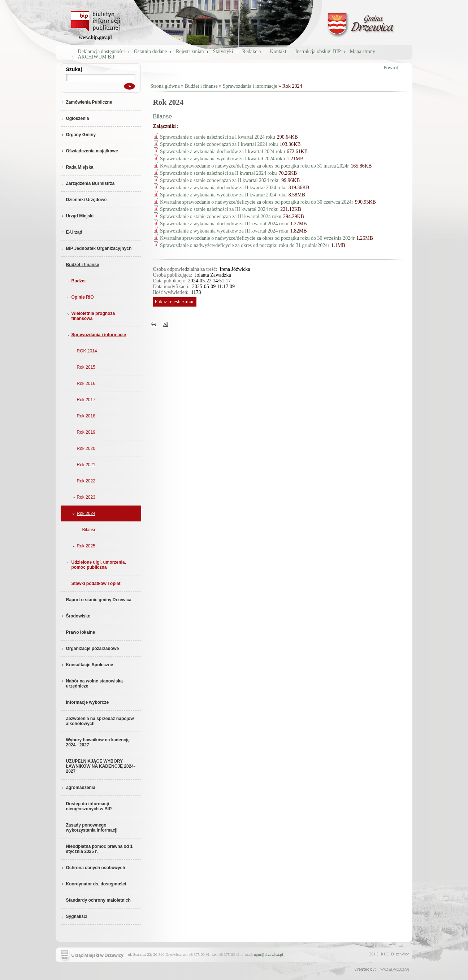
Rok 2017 (86, 400)
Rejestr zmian (190, 51)
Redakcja (252, 51)
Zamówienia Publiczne (86, 102)
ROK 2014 (87, 351)
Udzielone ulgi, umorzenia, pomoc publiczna (96, 565)
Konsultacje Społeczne (87, 665)
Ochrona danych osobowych (93, 868)
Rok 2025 (83, 546)
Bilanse (89, 530)
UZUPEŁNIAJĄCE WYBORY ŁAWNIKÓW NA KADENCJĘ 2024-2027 (101, 766)
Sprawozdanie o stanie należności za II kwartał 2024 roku (218, 173)
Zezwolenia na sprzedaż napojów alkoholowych (100, 721)
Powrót (391, 68)
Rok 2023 (83, 497)
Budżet (76, 281)
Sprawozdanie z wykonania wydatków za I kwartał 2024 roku (222, 159)
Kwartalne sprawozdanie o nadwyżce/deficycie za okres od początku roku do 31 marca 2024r (254, 166)
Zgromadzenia (78, 788)
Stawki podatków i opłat (96, 584)
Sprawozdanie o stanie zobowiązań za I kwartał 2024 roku (219, 144)
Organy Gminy (78, 135)
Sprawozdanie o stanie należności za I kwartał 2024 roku (218, 137)
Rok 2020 (86, 448)
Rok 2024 (83, 513)
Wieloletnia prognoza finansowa (90, 316)
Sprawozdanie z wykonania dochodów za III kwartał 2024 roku (224, 224)
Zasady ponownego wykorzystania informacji (92, 828)
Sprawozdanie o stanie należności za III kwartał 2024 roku (219, 209)
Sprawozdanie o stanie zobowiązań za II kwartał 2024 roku (220, 180)
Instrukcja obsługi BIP (318, 51)
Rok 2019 (86, 432)
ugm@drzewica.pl (268, 954)
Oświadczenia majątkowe (89, 151)
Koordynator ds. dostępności (94, 884)
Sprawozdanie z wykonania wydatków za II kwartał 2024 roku (223, 195)
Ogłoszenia (75, 118)
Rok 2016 (86, 383)
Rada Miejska (77, 167)
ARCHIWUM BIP (97, 57)
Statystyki (223, 51)
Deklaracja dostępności (101, 51)
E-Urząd (71, 232)
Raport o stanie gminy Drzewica (99, 600)
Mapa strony (363, 51)
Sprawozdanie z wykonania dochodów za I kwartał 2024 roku (222, 151)
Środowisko (76, 616)
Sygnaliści (74, 916)
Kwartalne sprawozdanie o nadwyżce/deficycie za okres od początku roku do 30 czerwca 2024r (257, 202)
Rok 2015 (86, 367)
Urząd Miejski (77, 216)
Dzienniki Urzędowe (86, 200)
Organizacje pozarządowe (90, 649)
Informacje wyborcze (85, 702)
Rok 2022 (86, 481)
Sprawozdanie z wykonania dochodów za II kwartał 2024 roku (223, 188)
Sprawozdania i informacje (96, 335)
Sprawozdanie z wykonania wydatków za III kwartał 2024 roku (224, 231)
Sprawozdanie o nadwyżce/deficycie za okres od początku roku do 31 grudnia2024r (245, 245)
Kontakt (278, 51)
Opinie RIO (80, 297)
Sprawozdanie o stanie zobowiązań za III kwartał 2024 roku (221, 216)
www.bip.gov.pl (95, 37)
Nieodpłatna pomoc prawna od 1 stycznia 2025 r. (99, 849)
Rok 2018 (86, 416)
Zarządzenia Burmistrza (88, 183)
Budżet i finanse (80, 265)
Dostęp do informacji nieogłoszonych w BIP (89, 806)
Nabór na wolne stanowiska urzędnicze (92, 684)
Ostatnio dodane (150, 51)
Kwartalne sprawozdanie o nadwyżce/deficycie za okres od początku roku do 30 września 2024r (257, 238)
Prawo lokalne (78, 632)
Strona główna (165, 86)
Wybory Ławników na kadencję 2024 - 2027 (98, 742)
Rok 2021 (86, 465)
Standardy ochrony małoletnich (98, 900)
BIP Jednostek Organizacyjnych (96, 248)
